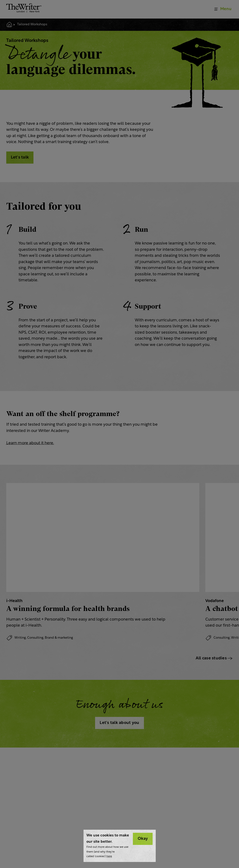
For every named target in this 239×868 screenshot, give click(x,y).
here (109, 857)
